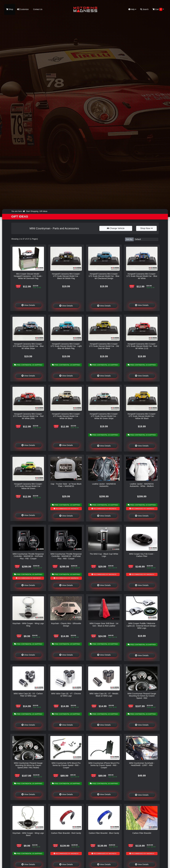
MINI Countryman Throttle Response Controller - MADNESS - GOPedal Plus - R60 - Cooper (66, 556)
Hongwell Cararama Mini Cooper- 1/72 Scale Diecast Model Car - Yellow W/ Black (142, 416)
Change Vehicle (116, 228)
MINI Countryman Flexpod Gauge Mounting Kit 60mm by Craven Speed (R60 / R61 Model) (28, 765)
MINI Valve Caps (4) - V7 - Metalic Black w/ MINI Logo (104, 695)
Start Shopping (32, 211)
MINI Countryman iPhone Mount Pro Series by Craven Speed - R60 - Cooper (104, 765)
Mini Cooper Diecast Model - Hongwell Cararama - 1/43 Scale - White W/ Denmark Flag (28, 276)
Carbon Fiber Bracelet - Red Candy (66, 833)
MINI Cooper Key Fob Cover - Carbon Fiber (142, 555)
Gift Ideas (43, 211)
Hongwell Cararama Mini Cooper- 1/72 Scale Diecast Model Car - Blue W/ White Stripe (28, 346)
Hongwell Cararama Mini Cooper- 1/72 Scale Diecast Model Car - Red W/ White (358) (28, 416)
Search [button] (144, 9)
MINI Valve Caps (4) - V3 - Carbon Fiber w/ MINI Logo (28, 695)
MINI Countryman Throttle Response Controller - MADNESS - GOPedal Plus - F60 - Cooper (28, 556)
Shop (10, 9)
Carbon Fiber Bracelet (142, 833)
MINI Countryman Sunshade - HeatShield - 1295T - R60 (142, 764)
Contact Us (38, 9)
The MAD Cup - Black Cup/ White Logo (104, 555)
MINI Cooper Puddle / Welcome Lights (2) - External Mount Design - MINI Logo (142, 626)
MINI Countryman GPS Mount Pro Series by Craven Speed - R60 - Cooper (66, 765)
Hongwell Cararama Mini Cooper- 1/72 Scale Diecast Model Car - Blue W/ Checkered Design (104, 276)
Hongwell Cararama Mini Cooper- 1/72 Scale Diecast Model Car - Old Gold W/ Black (104, 346)
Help (132, 9)
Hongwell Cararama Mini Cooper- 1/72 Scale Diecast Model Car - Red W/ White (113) (142, 346)
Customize (23, 9)
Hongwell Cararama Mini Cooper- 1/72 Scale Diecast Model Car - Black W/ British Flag (66, 276)
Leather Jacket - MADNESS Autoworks (104, 485)
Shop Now (146, 228)
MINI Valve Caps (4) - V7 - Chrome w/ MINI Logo (66, 695)
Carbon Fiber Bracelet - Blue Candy (104, 833)
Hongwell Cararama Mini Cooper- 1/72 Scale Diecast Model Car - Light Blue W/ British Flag (66, 346)
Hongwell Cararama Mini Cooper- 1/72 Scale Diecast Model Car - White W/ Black (66, 416)
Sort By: (129, 239)
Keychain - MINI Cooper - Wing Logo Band (28, 834)
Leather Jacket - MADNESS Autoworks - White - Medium (142, 485)
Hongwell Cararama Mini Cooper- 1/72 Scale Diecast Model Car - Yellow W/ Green (28, 486)
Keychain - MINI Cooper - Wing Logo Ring (28, 625)
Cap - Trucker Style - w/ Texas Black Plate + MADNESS (66, 485)
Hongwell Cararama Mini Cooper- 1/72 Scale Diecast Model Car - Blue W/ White (142, 276)
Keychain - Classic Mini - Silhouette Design (66, 625)
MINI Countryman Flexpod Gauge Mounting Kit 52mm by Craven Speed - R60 (142, 696)
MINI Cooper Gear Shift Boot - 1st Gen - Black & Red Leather (104, 625)
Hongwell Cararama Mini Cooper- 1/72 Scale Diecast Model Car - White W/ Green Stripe (104, 416)
